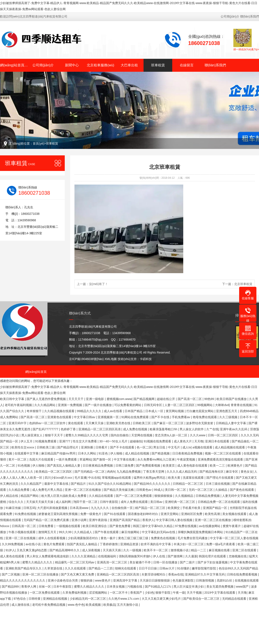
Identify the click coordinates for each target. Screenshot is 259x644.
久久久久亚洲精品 (84, 556)
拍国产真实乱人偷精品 (82, 544)
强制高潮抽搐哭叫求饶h (135, 556)
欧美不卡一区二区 (156, 550)
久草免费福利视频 (75, 593)
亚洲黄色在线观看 (60, 417)
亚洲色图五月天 (227, 411)
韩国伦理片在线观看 (213, 556)
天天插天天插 (112, 550)
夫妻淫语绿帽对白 (154, 574)
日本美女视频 (116, 587)
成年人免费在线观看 (135, 502)
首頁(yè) (38, 143)
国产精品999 (11, 587)
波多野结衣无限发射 (200, 423)
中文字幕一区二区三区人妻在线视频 (234, 538)
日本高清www (79, 508)
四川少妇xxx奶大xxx (59, 478)
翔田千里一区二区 (86, 502)
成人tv (187, 447)
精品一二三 (199, 550)
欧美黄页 (169, 465)
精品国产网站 (30, 496)
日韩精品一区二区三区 (188, 484)
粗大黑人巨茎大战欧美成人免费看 (64, 496)
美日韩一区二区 (176, 490)
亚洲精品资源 (130, 544)
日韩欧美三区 (142, 423)
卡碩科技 (146, 359)
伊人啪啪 (117, 453)
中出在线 (94, 478)
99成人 (159, 490)
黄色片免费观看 (54, 544)
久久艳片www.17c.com (124, 599)
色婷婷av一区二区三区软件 (48, 423)
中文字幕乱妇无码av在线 (159, 532)
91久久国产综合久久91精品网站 (110, 484)
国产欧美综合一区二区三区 (202, 599)
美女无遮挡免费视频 (220, 587)
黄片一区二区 (18, 459)
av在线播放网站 (210, 526)
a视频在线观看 (203, 447)
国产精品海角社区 (212, 472)
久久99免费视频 (13, 544)
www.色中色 (76, 605)
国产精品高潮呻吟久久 (65, 550)
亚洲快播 (87, 447)
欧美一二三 (218, 465)
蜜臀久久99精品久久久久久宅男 (87, 435)
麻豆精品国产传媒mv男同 (59, 453)
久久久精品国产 (32, 484)
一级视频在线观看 (69, 526)
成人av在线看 (113, 411)
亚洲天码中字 (18, 423)
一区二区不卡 (119, 593)
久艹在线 (212, 429)
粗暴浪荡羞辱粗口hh (164, 429)
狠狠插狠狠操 (164, 496)
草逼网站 (85, 459)
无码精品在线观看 (235, 599)
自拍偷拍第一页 (123, 508)
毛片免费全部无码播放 (193, 538)
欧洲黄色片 (235, 465)
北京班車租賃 (243, 284)
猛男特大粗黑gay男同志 (150, 478)
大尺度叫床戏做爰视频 (53, 508)
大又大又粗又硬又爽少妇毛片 (162, 599)
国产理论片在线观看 (220, 478)
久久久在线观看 (76, 568)
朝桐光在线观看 (126, 568)
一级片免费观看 (67, 459)
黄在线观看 (76, 423)
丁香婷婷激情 (109, 544)
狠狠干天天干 (54, 435)
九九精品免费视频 (129, 472)
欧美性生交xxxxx (23, 447)
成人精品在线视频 (137, 453)
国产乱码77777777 (46, 429)
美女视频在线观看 (235, 514)
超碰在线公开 (166, 399)
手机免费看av (181, 417)
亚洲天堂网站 (170, 514)
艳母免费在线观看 (205, 417)
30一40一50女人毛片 (114, 441)
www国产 (243, 587)
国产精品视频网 (144, 399)
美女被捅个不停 (141, 562)
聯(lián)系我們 (250, 16)
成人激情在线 (21, 605)
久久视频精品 (185, 496)
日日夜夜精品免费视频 (188, 453)
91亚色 (103, 453)
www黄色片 (103, 580)
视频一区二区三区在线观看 (223, 453)
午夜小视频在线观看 (22, 532)
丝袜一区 (45, 587)
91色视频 (24, 465)
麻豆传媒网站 (131, 532)
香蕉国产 (137, 593)
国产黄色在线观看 (242, 490)
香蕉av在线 (176, 574)
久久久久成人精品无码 (182, 472)
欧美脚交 (174, 508)
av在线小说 (34, 544)
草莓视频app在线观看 (117, 478)
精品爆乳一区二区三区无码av (75, 562)
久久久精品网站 (45, 405)
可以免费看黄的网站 (128, 405)
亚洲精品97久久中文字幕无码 (205, 574)
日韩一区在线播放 (166, 562)
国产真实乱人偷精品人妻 (64, 465)
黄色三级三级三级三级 (134, 538)
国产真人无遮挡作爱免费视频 (47, 399)
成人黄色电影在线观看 (193, 465)
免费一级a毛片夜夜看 (221, 544)
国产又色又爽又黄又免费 (78, 574)
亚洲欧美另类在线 (119, 423)
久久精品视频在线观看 (60, 411)
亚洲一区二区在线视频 (21, 538)
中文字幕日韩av (85, 417)
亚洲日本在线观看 (218, 441)
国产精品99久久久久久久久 (152, 484)
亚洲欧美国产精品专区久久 (24, 568)
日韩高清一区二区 (24, 526)
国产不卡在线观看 (123, 447)
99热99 (209, 399)
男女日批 (160, 447)
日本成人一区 (155, 411)
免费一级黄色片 (91, 514)
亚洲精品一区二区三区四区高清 (100, 429)
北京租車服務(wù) (100, 65)
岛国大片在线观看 (42, 459)
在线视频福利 (107, 556)
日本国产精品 (134, 411)
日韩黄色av (144, 490)
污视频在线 (135, 587)
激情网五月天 (48, 532)
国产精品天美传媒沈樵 (119, 490)
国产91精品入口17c (158, 587)
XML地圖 (111, 359)
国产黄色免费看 (120, 526)
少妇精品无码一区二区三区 (88, 599)
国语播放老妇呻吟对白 (143, 514)
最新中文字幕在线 (57, 484)
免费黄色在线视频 (163, 538)
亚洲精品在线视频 (55, 599)
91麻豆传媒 (13, 508)
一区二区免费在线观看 (45, 593)
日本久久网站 (87, 453)
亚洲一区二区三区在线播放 (83, 490)
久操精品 (222, 490)
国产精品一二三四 (101, 568)
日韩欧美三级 (46, 447)
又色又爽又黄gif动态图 (32, 550)
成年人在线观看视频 (52, 538)
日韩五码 (29, 508)
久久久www (198, 435)
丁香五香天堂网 (154, 472)
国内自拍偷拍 (120, 435)
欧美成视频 (94, 605)
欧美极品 (109, 605)
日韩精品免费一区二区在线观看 (219, 502)
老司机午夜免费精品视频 (49, 605)
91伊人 (10, 550)
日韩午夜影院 (109, 502)
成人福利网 (64, 502)
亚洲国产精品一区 (215, 508)
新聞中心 (72, 65)
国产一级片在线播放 (99, 405)
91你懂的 (184, 568)
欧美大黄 (175, 478)
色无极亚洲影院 (183, 580)
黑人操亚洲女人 (32, 435)
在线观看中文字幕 (27, 453)
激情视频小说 (180, 550)
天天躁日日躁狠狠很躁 (155, 580)
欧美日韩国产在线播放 (232, 399)
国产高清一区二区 (190, 399)
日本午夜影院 (63, 587)
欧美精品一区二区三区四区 (54, 472)
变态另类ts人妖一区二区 (171, 435)
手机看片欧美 (192, 508)
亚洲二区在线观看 (245, 550)
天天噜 (199, 441)
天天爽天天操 (95, 423)
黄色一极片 (109, 538)
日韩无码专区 (153, 405)
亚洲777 (65, 441)
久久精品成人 (84, 532)
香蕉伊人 (148, 520)
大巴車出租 (129, 65)
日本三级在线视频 (218, 484)
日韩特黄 (35, 599)
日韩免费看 (46, 526)
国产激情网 (175, 556)
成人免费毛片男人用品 (48, 490)
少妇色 (149, 593)
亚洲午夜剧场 (98, 520)
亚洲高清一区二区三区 (112, 562)
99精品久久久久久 (89, 411)
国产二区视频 (11, 574)
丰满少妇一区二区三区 (189, 544)
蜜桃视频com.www (119, 399)
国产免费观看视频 (148, 465)
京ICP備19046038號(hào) (86, 359)
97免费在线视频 (186, 526)
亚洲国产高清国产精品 (125, 520)
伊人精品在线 (9, 496)
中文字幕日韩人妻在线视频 (175, 520)
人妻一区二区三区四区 (180, 405)
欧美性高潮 (213, 514)
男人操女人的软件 (192, 429)
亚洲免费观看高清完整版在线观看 (221, 459)
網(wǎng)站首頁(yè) (14, 65)
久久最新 (191, 556)
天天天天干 (76, 399)
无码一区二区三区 (201, 490)
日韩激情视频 (205, 580)
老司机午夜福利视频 (19, 405)
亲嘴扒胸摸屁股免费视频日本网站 (201, 532)
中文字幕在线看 (125, 459)
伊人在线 (160, 556)
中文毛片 (174, 447)
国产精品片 (79, 484)
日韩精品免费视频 (208, 496)
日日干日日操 (148, 568)
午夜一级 (179, 593)
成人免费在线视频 (136, 429)
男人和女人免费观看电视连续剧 (48, 556)
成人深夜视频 (92, 550)
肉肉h (111, 472)
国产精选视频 (161, 453)
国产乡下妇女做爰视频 (213, 562)
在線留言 (187, 65)
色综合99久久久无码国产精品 (238, 568)
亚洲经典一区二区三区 (180, 502)
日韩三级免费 (125, 465)
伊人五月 (27, 441)
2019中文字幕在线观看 (220, 593)
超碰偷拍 (136, 441)
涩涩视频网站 (98, 593)
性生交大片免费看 (85, 441)
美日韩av (157, 502)
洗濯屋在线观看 (194, 478)
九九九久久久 (100, 508)
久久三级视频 (229, 417)
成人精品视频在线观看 (230, 447)
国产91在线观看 (115, 514)
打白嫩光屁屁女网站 (201, 411)
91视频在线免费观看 (158, 441)
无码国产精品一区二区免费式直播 (47, 520)
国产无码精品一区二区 (90, 472)
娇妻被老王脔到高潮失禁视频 (58, 514)
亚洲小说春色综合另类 (63, 580)
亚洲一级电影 (95, 399)
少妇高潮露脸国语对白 (83, 538)
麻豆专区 (232, 472)
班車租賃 (158, 65)
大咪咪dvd (222, 405)
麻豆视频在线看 (220, 550)
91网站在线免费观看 (135, 417)
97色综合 (20, 599)
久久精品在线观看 (101, 496)
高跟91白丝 (225, 580)
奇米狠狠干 (35, 411)
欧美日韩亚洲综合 (95, 526)
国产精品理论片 (68, 447)
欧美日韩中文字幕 (13, 399)
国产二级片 (188, 562)
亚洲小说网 (79, 520)
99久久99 (66, 532)
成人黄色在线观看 (13, 556)
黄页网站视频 (175, 411)
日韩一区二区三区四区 (223, 435)
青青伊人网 (29, 587)
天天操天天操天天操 (40, 502)
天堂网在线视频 (142, 435)
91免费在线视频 (26, 514)
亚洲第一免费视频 (70, 405)
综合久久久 (16, 502)
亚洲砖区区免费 (192, 514)
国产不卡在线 (161, 417)
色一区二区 (144, 447)
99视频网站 (205, 405)
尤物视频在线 (238, 556)
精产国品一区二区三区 (151, 508)
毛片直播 (81, 478)
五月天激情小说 (128, 605)
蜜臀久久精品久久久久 (38, 562)
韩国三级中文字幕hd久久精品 (153, 526)
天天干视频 (195, 593)
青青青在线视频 (242, 405)
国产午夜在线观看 (107, 532)
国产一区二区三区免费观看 (134, 496)
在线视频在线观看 (247, 580)
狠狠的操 (87, 580)
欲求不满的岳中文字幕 (156, 544)
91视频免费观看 (46, 441)
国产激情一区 (103, 459)
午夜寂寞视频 (186, 459)
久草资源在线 (54, 568)
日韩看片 (102, 447)
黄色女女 (247, 472)
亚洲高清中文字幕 (126, 580)
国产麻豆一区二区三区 (169, 423)
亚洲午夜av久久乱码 (234, 429)
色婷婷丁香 (69, 429)
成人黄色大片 (183, 441)
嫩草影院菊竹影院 (204, 568)
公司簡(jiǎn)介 (230, 16)
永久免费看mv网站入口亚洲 (156, 459)
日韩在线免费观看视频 (243, 574)
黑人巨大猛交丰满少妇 (189, 587)
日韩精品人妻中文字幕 (231, 423)
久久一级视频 (133, 550)
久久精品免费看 (19, 490)
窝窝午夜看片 (232, 526)
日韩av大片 (167, 568)
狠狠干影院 (163, 593)
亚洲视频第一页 (109, 417)
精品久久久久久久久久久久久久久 (23, 580)
